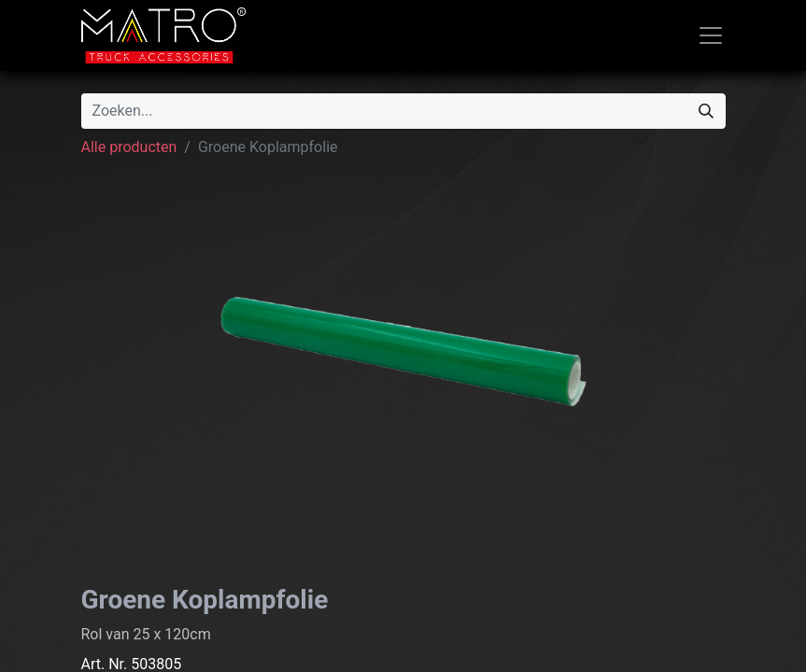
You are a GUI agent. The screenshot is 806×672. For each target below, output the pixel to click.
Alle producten (129, 147)
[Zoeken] (706, 111)
